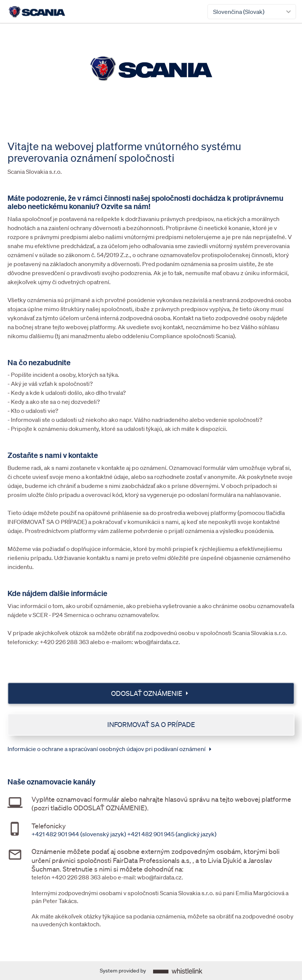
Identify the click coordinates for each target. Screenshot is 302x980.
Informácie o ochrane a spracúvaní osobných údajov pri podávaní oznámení (111, 749)
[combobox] (252, 12)
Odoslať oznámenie (151, 693)
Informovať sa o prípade (151, 724)
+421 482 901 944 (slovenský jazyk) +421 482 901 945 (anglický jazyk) (124, 834)
